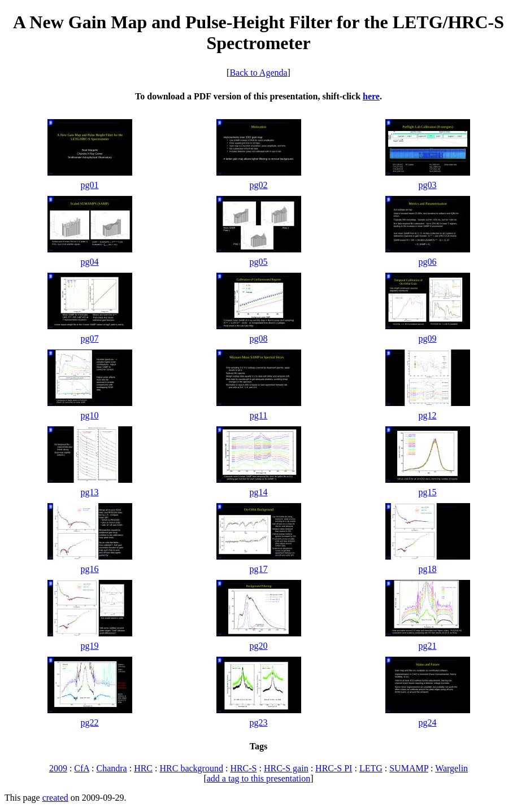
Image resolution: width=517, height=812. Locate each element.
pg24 (428, 722)
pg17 (259, 569)
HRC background (191, 768)
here (371, 96)
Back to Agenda (258, 73)
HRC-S (243, 768)
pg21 (428, 646)
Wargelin (451, 768)
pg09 (428, 339)
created (55, 798)
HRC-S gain (286, 768)
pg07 (90, 339)
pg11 (258, 415)
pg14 (259, 492)
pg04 (90, 262)
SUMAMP (409, 768)
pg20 (259, 646)
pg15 (428, 492)
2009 (58, 768)
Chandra (111, 768)
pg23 (259, 722)
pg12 (428, 415)
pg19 (90, 646)
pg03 (428, 185)
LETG (371, 768)
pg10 (90, 415)
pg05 (259, 262)
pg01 (90, 185)
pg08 (259, 339)
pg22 (90, 722)
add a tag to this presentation (259, 778)
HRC (143, 768)
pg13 (90, 492)
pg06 (428, 262)
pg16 (90, 569)
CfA (82, 768)
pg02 (259, 185)
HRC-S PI (334, 768)
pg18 (428, 569)
